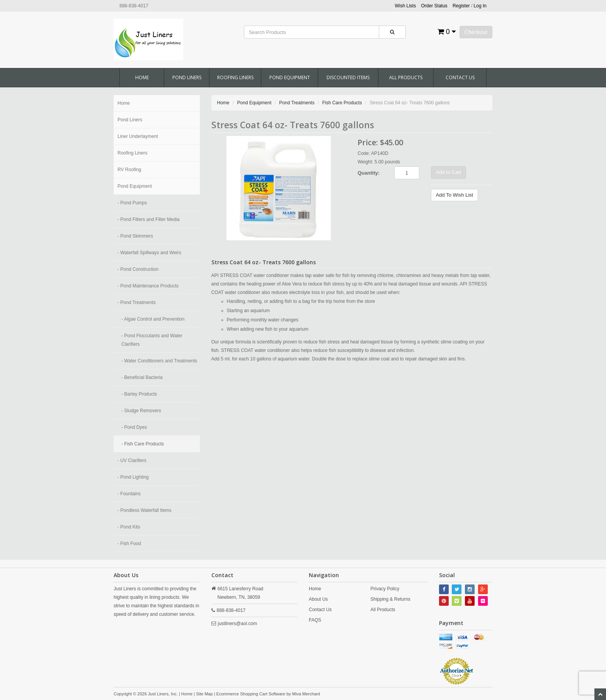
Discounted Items (348, 77)
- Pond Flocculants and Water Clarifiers (152, 340)
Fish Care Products (342, 103)
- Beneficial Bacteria (142, 377)
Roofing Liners (235, 77)
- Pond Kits (129, 527)
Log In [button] (480, 6)
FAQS (315, 620)
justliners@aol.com (238, 624)
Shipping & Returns (390, 599)
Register (461, 6)
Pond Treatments (297, 103)
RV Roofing (129, 170)
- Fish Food (129, 544)
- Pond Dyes (134, 427)
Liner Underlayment (138, 136)
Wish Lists (406, 6)
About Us (318, 599)
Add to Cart (449, 172)
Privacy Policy (385, 589)
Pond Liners (187, 77)
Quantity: (369, 173)
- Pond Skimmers (135, 236)
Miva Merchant (306, 694)
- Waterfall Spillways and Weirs (149, 253)
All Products (406, 77)
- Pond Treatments (137, 302)
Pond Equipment (290, 77)
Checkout (476, 32)
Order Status (434, 6)
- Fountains (129, 494)
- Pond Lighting (133, 477)
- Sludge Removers (141, 411)
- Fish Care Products (143, 444)
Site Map (204, 694)
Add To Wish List (455, 195)
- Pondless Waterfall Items (145, 510)
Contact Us (460, 77)
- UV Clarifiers (132, 460)
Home (142, 77)
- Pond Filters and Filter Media (149, 219)
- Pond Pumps (132, 203)
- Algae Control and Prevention (153, 319)
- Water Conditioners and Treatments (159, 361)
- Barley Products (139, 394)
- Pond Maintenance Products (148, 286)
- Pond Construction (138, 269)
